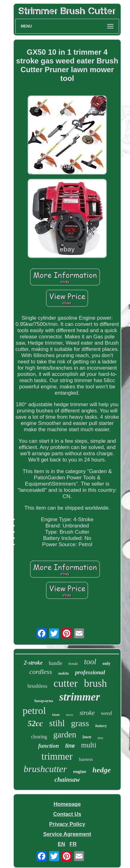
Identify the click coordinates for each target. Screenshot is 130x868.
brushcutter (45, 769)
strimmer (79, 697)
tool (90, 662)
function (49, 746)
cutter (65, 683)
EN (62, 844)
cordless (41, 672)
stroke (87, 713)
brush (95, 683)
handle (55, 663)
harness (86, 759)
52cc (35, 723)
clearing (39, 737)
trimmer (57, 756)
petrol (34, 711)
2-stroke (33, 663)
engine (80, 771)
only (107, 663)
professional (90, 672)
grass (80, 723)
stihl (57, 723)
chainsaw (67, 780)
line (70, 746)
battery (101, 726)
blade (56, 715)
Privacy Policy (67, 824)
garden (65, 735)
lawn (87, 737)
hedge (102, 770)
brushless (37, 686)
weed (106, 713)
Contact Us (67, 814)
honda (73, 664)
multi (89, 745)
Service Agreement (67, 834)
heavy (70, 715)
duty (100, 738)
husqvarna (44, 701)
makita (63, 673)
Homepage (67, 804)
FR (73, 844)
